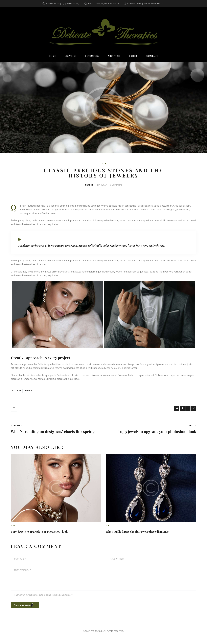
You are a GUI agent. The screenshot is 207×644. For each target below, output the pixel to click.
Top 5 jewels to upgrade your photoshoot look (50, 536)
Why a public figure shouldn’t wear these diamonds (150, 536)
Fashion (18, 392)
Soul (103, 164)
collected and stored (61, 601)
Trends (33, 392)
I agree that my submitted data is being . (43, 600)
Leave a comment (27, 612)
